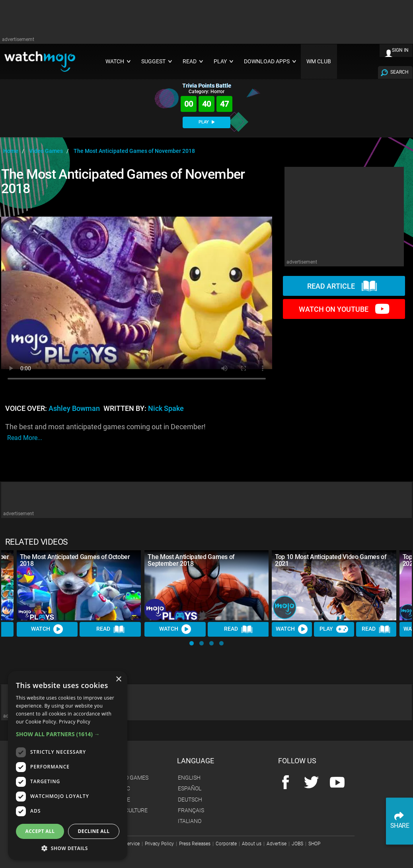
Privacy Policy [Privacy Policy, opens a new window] (75, 722)
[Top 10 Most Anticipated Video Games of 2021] (334, 585)
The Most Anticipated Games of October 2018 (75, 560)
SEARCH (399, 72)
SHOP (314, 844)
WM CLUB (319, 62)
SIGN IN (400, 50)
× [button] (118, 679)
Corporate (226, 844)
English (189, 778)
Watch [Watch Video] (47, 629)
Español (190, 788)
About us (252, 844)
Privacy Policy (159, 844)
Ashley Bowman (74, 409)
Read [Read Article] (111, 629)
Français (191, 810)
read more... (25, 438)
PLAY (206, 122)
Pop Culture (130, 810)
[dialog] (68, 765)
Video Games (131, 778)
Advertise (277, 844)
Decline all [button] (94, 831)
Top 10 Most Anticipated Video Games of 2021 (331, 560)
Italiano (190, 821)
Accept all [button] (40, 831)
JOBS (297, 844)
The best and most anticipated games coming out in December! (105, 433)
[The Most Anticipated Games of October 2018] (79, 585)
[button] (192, 643)
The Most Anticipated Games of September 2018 (191, 560)
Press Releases (195, 844)
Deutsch (190, 800)
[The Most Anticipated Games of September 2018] (207, 585)
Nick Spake (166, 409)
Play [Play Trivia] (334, 629)
